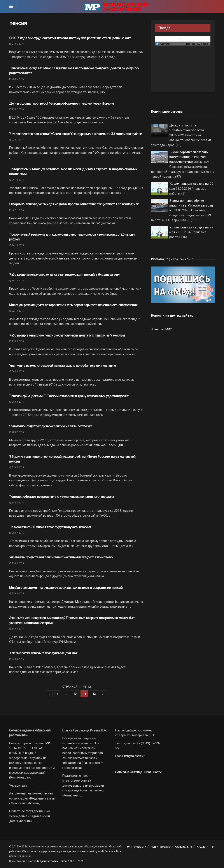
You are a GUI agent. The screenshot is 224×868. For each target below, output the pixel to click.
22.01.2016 (16, 140)
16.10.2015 (16, 281)
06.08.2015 (16, 371)
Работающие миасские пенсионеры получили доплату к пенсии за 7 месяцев (67, 335)
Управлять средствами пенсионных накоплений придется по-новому (61, 557)
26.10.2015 (16, 245)
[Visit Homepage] (115, 7)
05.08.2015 (16, 402)
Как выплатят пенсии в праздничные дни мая (43, 653)
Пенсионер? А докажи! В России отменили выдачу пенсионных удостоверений (69, 396)
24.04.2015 (16, 659)
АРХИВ (201, 847)
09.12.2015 (16, 180)
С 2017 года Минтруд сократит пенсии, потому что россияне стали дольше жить (71, 38)
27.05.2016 (16, 44)
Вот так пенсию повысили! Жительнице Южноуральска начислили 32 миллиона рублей (76, 134)
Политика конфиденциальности (138, 772)
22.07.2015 (16, 467)
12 (94, 694)
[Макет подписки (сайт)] (183, 284)
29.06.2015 (16, 563)
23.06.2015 (16, 594)
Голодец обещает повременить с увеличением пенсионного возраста (62, 497)
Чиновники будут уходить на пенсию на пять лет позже (51, 426)
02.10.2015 (16, 311)
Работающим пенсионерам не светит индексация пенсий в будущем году (64, 275)
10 (75, 694)
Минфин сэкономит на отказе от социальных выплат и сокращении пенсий (66, 588)
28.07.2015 (16, 432)
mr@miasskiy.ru (135, 756)
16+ (213, 847)
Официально (184, 847)
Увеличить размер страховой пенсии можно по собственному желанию (63, 366)
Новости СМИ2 (161, 329)
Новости (140, 847)
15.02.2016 (16, 109)
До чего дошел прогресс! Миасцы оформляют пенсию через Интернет (62, 103)
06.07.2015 (16, 533)
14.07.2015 (16, 503)
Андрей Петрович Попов (52, 861)
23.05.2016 (16, 79)
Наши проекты (161, 847)
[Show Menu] (11, 7)
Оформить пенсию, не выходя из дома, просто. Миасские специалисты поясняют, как (74, 204)
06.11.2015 (16, 210)
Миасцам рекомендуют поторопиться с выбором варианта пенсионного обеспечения (73, 305)
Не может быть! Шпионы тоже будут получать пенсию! (50, 527)
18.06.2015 (16, 629)
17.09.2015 (16, 341)
